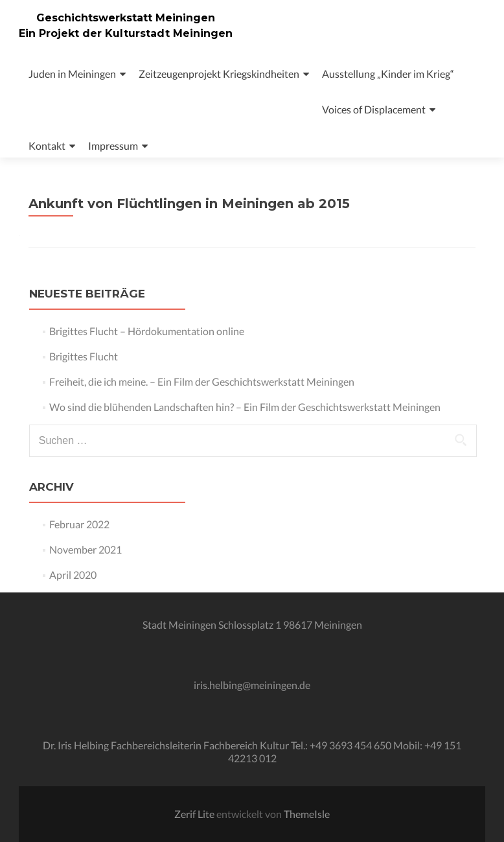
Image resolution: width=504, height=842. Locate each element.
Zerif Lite (195, 814)
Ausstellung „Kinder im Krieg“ (388, 74)
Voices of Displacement (374, 109)
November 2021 (86, 549)
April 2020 (73, 575)
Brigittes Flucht (84, 356)
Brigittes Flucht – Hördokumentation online (147, 331)
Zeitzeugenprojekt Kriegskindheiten (219, 74)
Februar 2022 (79, 524)
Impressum (113, 146)
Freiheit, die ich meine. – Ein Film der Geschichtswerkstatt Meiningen (202, 381)
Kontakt (47, 146)
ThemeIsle (307, 814)
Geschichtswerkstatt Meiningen (126, 18)
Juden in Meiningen (72, 74)
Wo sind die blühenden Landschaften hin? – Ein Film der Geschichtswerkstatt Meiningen (245, 407)
